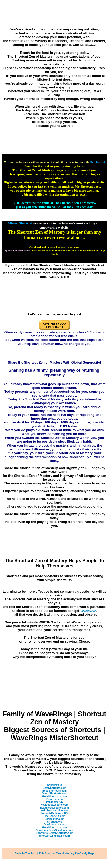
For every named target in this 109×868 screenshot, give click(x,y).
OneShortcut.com (55, 816)
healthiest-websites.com (55, 810)
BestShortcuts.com (55, 788)
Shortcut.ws (54, 822)
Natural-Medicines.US (54, 813)
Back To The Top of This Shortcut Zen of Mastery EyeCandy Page (55, 854)
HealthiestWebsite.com (54, 805)
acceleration (89, 611)
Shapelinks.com (54, 819)
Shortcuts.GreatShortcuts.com (55, 833)
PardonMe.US (54, 802)
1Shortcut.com (54, 799)
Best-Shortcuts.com (54, 791)
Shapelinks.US (54, 785)
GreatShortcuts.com (54, 796)
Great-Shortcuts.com (54, 794)
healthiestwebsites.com (54, 808)
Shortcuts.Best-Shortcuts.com (54, 830)
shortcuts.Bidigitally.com (54, 836)
